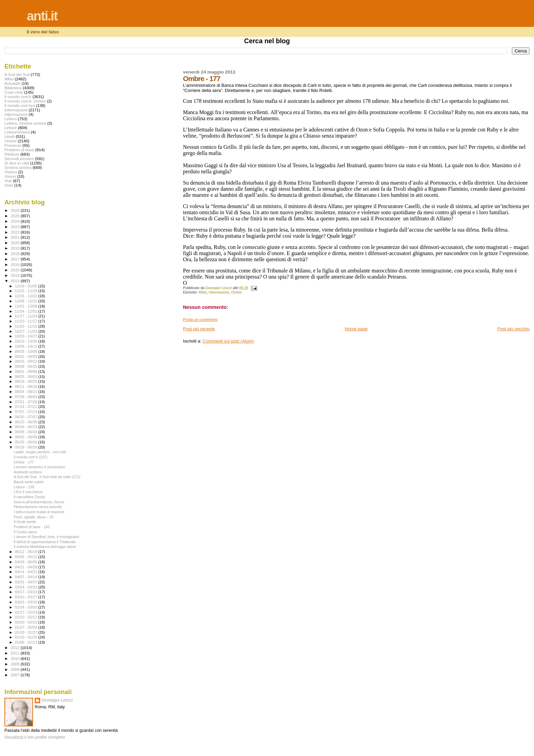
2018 (15, 254)
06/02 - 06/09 (27, 437)
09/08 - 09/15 (27, 366)
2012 (15, 648)
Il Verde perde (25, 522)
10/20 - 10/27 (27, 336)
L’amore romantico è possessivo (39, 467)
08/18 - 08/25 (27, 381)
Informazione (219, 292)
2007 (15, 675)
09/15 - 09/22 (27, 361)
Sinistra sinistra (18, 167)
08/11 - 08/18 (27, 387)
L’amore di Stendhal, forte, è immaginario (46, 537)
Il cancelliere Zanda (29, 497)
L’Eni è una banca (28, 492)
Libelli (10, 136)
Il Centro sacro (25, 532)
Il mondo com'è (18, 97)
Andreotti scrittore (28, 472)
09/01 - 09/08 (27, 372)
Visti (8, 181)
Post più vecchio (513, 329)
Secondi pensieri (19, 159)
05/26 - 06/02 (27, 442)
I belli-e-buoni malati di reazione (39, 512)
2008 (15, 669)
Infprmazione (16, 114)
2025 (15, 216)
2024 (15, 221)
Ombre (237, 292)
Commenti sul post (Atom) (228, 341)
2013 (15, 281)
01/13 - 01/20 (27, 637)
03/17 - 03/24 (27, 592)
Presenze (13, 145)
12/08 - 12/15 (27, 301)
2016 (15, 264)
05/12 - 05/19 (27, 552)
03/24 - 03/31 (27, 587)
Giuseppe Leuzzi (57, 700)
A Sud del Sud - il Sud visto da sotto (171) (47, 477)
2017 (15, 259)
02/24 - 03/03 (27, 607)
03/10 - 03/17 (27, 597)
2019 (15, 248)
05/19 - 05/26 (27, 447)
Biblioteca (13, 88)
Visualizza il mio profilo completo (35, 737)
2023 (15, 227)
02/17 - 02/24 (27, 612)
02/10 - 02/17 (27, 617)
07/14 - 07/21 (27, 407)
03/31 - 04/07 (27, 582)
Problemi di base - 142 (32, 527)
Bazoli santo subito (29, 482)
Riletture (12, 154)
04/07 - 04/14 (27, 577)
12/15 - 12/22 (27, 296)
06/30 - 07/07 (27, 417)
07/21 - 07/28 (27, 402)
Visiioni (11, 172)
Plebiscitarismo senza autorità (38, 507)
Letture (11, 128)
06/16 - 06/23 (27, 427)
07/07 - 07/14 (27, 412)
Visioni (10, 176)
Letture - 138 (24, 487)
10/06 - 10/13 (27, 346)
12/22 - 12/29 (27, 291)
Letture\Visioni (17, 132)
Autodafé (12, 83)
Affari (203, 292)
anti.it (42, 16)
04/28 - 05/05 (27, 562)
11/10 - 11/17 (27, 321)
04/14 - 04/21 (27, 572)
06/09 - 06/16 (27, 432)
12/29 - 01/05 (27, 286)
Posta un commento (200, 319)
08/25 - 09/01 (27, 377)
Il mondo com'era (20, 105)
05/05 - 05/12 (27, 557)
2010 (15, 658)
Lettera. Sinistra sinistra (25, 123)
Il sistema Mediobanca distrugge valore (45, 547)
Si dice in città (17, 163)
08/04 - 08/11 (27, 392)
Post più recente (199, 329)
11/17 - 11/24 (27, 316)
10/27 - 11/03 (27, 331)
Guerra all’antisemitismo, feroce (39, 502)
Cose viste (14, 92)
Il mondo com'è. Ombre (25, 101)
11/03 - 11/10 (27, 326)
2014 (15, 275)
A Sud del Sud (17, 74)
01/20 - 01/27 (27, 632)
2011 (15, 653)
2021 (15, 237)
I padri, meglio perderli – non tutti (40, 452)
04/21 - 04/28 (27, 567)
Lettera (11, 119)
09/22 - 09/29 (27, 357)
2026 (15, 210)
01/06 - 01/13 (27, 642)
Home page (356, 329)
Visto (9, 185)
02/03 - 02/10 (27, 622)
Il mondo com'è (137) (30, 457)
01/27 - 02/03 (27, 627)
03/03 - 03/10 (27, 602)
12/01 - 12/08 (27, 306)
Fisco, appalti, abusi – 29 (34, 517)
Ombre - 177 (24, 462)
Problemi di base (19, 150)
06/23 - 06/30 (27, 422)
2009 (15, 664)
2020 (15, 243)
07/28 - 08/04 (27, 397)
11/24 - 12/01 (27, 311)
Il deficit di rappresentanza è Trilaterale (45, 542)
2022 (15, 232)
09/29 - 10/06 (27, 351)
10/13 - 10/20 (27, 341)
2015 (15, 270)
